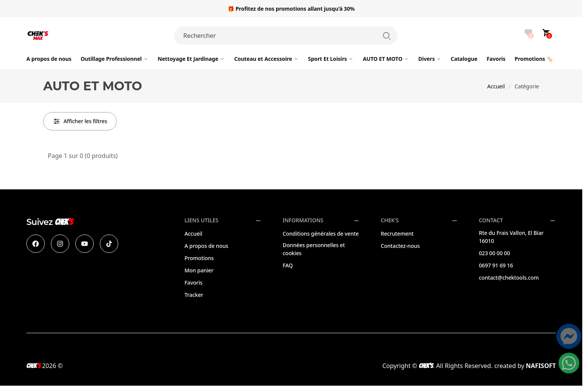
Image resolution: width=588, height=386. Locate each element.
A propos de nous (206, 246)
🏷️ (534, 59)
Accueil (496, 86)
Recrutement (397, 234)
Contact (491, 221)
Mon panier (199, 270)
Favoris (193, 283)
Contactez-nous (400, 246)
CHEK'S (390, 221)
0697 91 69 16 (496, 265)
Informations (303, 221)
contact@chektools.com (509, 278)
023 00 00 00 (494, 253)
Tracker (194, 295)
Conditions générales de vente (321, 234)
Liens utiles (201, 221)
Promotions (199, 258)
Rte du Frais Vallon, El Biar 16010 (511, 237)
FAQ (288, 265)
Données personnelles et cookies (314, 249)
